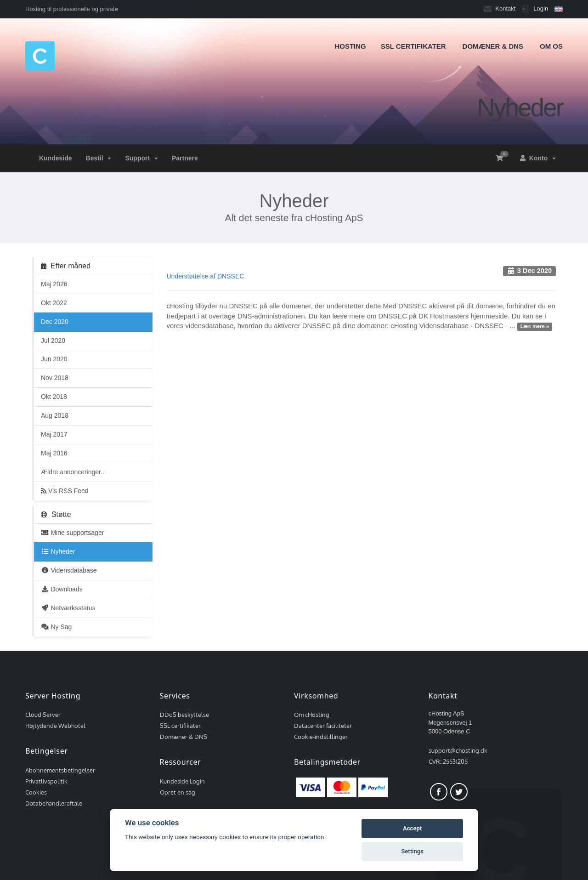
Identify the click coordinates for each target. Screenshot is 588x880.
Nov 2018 (55, 378)
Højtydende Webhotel (55, 726)
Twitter (459, 792)
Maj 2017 (54, 434)
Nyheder (58, 551)
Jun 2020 (54, 359)
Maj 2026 (54, 284)
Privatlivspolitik (46, 781)
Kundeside (56, 158)
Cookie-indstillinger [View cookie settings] (321, 737)
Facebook (439, 792)
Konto (538, 158)
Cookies (36, 792)
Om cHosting (312, 715)
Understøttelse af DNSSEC (206, 276)
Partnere (185, 158)
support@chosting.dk (458, 750)
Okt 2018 (54, 397)
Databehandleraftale (54, 803)
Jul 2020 (53, 341)
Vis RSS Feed (65, 491)
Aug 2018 (55, 415)
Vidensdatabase (69, 570)
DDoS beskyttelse (184, 715)
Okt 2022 (54, 303)
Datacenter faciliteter (323, 726)
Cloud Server (43, 715)
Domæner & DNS (184, 737)
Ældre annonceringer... (73, 472)
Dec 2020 (55, 322)
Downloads (62, 589)
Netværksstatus (68, 608)
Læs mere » (535, 326)
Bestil (99, 158)
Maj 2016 (54, 453)
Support (141, 158)
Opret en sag (178, 792)
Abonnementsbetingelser (60, 770)
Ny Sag (56, 627)
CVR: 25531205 (448, 761)
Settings (412, 851)
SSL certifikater (180, 726)
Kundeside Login (182, 781)
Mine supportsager (72, 533)
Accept (412, 828)
